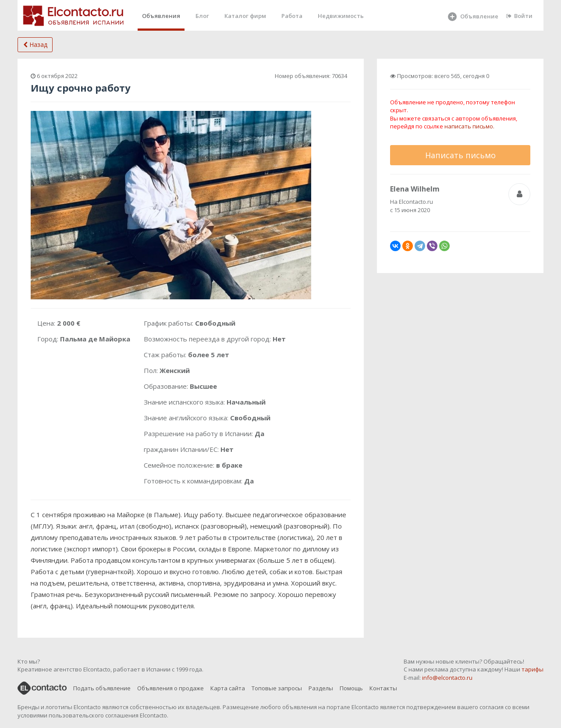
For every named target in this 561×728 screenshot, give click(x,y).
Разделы (321, 688)
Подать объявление (102, 688)
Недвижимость (341, 16)
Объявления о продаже (170, 688)
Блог (202, 16)
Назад (35, 44)
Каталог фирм (245, 16)
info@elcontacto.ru (447, 678)
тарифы (533, 669)
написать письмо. (469, 126)
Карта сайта (228, 688)
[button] (303, 119)
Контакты (383, 688)
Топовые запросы (277, 688)
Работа (292, 16)
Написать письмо (460, 155)
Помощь (351, 688)
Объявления (161, 16)
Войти (519, 16)
